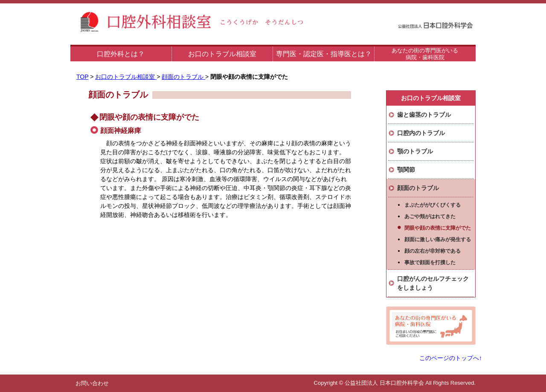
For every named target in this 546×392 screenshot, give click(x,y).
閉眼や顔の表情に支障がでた (438, 228)
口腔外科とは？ (121, 54)
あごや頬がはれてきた (430, 216)
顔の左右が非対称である (433, 251)
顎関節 (406, 170)
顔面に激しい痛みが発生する (438, 239)
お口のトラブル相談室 (222, 54)
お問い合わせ (92, 383)
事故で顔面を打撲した (430, 262)
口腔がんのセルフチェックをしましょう (433, 283)
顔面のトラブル (183, 77)
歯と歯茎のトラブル (424, 115)
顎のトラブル (415, 151)
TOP (82, 77)
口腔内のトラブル (421, 133)
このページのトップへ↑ (451, 358)
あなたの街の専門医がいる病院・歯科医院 (425, 54)
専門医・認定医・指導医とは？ (324, 54)
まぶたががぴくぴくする (433, 205)
